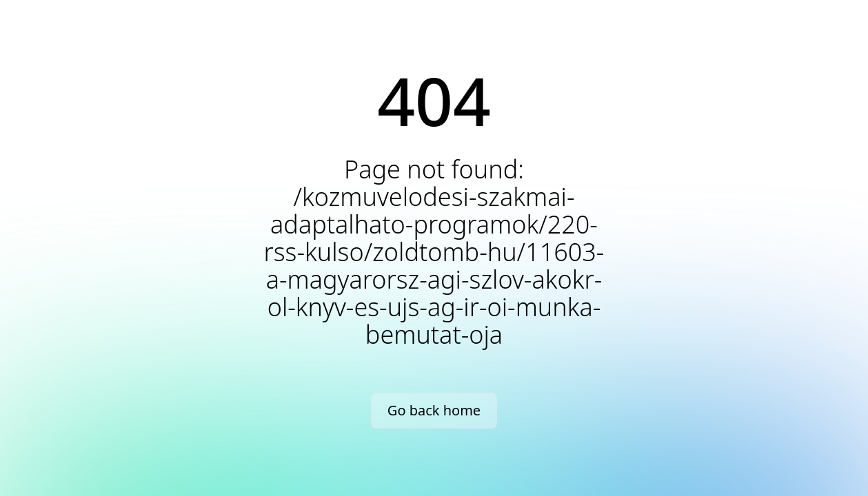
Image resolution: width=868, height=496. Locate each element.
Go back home (434, 410)
